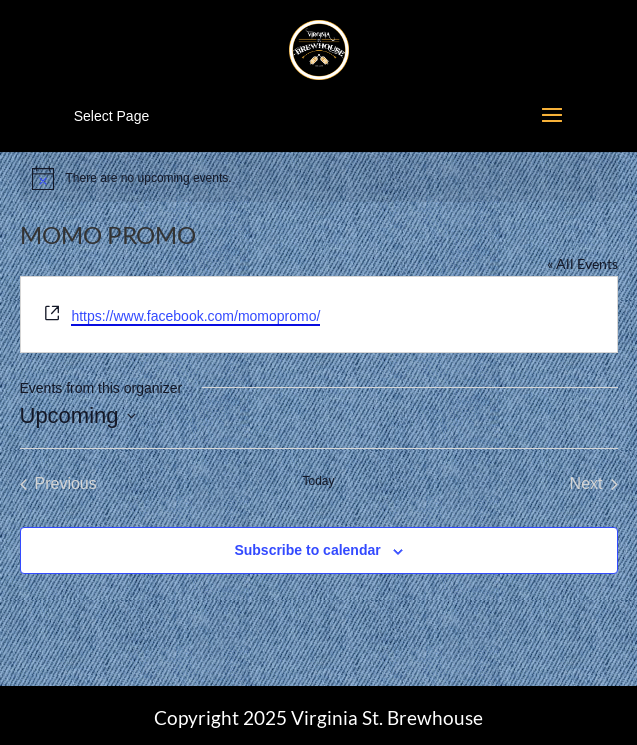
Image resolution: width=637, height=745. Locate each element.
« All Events (582, 263)
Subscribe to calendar (307, 550)
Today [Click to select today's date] (318, 481)
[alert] (319, 178)
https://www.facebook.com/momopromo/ (195, 316)
